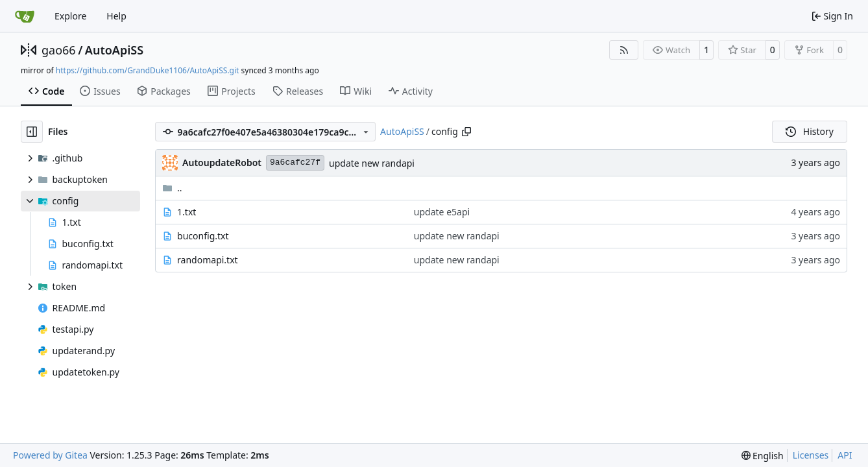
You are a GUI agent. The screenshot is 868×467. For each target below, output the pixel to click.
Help (116, 16)
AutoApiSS (114, 50)
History (810, 131)
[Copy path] (466, 132)
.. (172, 188)
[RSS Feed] (624, 50)
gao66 (59, 50)
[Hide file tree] (32, 132)
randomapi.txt (208, 260)
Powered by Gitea (50, 455)
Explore (70, 16)
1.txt (187, 212)
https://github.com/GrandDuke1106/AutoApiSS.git (148, 70)
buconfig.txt (203, 236)
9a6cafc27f (295, 162)
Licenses (811, 455)
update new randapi (372, 163)
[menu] (763, 456)
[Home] (25, 16)
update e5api (442, 212)
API (845, 455)
